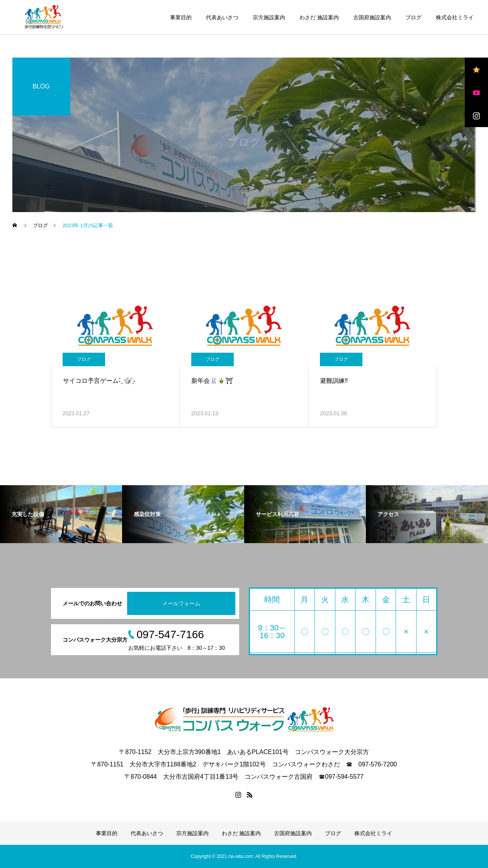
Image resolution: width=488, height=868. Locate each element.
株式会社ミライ (455, 17)
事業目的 (181, 17)
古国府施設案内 (372, 17)
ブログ (413, 17)
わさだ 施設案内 (319, 17)
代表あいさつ (222, 17)
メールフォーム (181, 603)
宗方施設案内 (269, 17)
